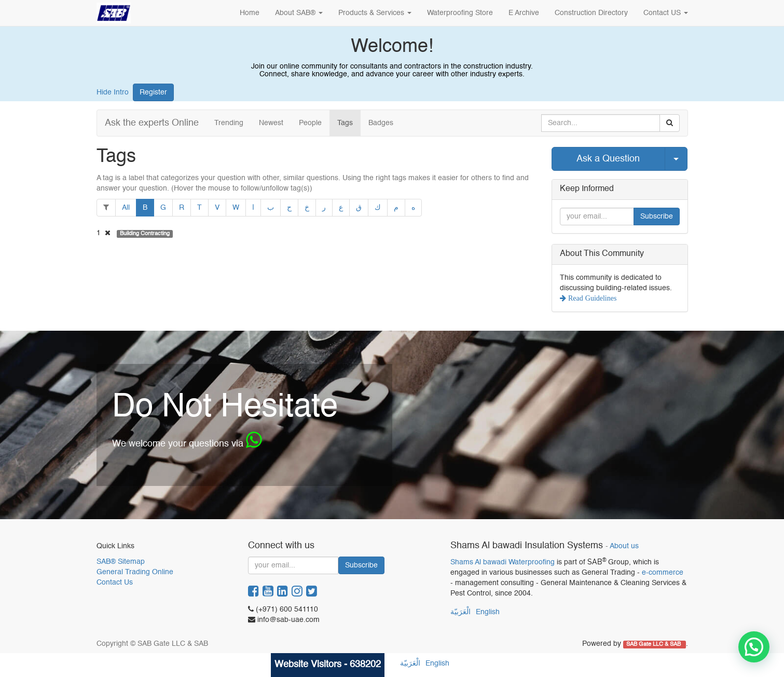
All (126, 208)
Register (153, 92)
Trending (229, 123)
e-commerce (663, 573)
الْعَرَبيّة (460, 612)
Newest (271, 123)
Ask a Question (608, 159)
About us (624, 546)
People (310, 123)
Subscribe (657, 216)
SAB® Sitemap (121, 562)
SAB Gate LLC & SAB (654, 644)
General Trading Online (135, 572)
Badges (381, 123)
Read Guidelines (591, 298)
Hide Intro (113, 92)
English (488, 612)
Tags (345, 123)
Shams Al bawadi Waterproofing (503, 562)
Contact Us (115, 583)
